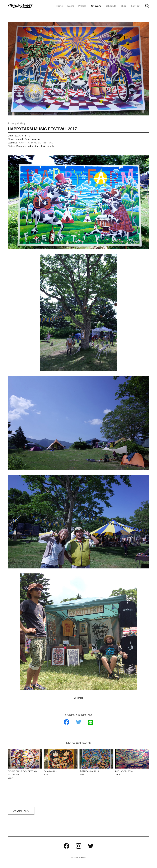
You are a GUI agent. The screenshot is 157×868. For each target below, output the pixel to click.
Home (59, 6)
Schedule (111, 6)
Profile (82, 6)
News (71, 6)
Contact (136, 6)
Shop (124, 6)
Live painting (17, 123)
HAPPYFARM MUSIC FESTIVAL (36, 143)
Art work (96, 6)
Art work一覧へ (21, 813)
